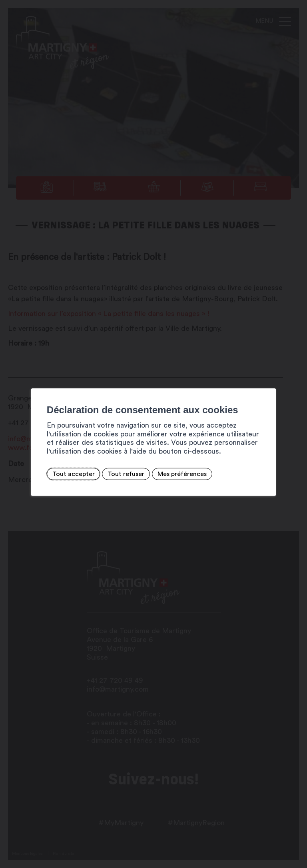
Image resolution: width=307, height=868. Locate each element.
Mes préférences (182, 474)
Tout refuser (126, 474)
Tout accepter (74, 474)
